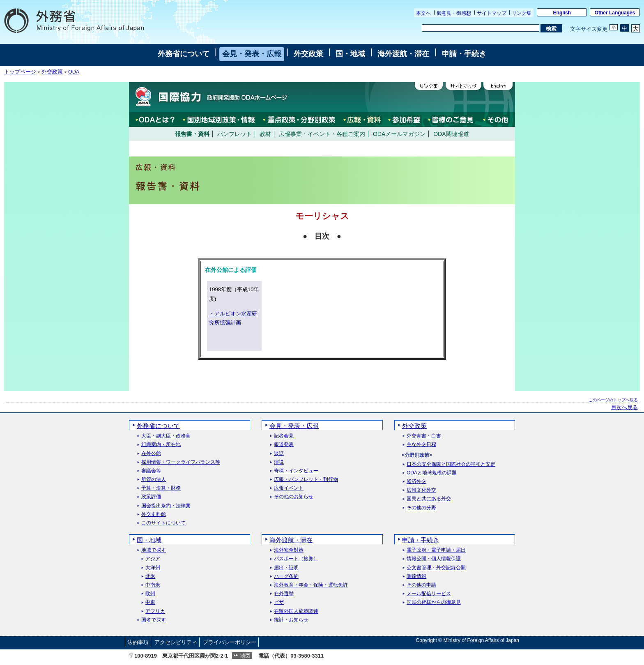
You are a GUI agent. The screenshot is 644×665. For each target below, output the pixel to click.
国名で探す (154, 620)
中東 (150, 602)
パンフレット (235, 134)
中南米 (153, 585)
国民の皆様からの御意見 (434, 602)
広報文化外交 (421, 490)
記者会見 (284, 436)
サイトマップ (492, 13)
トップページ (20, 72)
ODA (74, 72)
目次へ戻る (624, 407)
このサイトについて (163, 523)
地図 (245, 656)
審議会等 (151, 471)
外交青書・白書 (424, 436)
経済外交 (416, 482)
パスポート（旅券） (296, 559)
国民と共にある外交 (429, 499)
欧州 (150, 594)
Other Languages (615, 13)
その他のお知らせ (294, 497)
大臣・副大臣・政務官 (166, 436)
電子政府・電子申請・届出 (436, 550)
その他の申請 (421, 585)
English (562, 13)
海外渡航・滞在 (403, 54)
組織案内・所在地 (161, 445)
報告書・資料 (192, 134)
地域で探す (154, 550)
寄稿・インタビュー (296, 471)
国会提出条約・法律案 (166, 506)
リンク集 (522, 13)
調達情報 (416, 576)
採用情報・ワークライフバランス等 (181, 462)
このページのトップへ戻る (613, 400)
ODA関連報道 (451, 134)
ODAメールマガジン (399, 134)
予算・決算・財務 (161, 488)
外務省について (184, 54)
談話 (279, 454)
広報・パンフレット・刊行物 (306, 480)
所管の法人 (154, 480)
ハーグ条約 (286, 576)
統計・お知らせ (291, 620)
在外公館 (151, 454)
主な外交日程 (421, 445)
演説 (279, 462)
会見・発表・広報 (252, 54)
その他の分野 (421, 508)
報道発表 (284, 445)
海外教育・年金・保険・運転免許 (311, 585)
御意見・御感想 (454, 13)
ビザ (279, 602)
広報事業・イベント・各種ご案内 (322, 134)
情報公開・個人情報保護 (434, 559)
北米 (150, 576)
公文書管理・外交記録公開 (436, 568)
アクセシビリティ (176, 642)
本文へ (423, 13)
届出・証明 (286, 568)
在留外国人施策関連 (296, 611)
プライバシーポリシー (230, 642)
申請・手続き (464, 54)
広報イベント (289, 488)
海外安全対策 (289, 550)
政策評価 (151, 497)
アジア (153, 559)
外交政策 (308, 54)
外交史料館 (154, 514)
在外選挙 (284, 594)
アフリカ (155, 611)
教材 (265, 134)
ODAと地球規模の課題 (432, 473)
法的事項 (138, 642)
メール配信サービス (429, 594)
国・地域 (350, 54)
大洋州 (153, 568)
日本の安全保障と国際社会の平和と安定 (451, 464)
